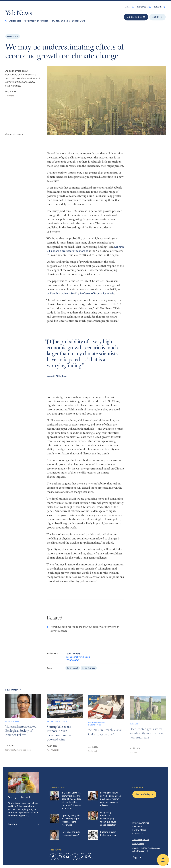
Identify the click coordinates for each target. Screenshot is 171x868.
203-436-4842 (72, 665)
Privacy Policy (138, 844)
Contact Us (138, 833)
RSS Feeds (137, 826)
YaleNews (19, 14)
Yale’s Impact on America (36, 21)
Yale (137, 858)
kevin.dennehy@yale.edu (78, 662)
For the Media (139, 830)
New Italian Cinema (60, 21)
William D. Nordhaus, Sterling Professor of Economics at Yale (80, 297)
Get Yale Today (144, 794)
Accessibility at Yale (141, 840)
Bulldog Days (78, 21)
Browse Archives (141, 823)
